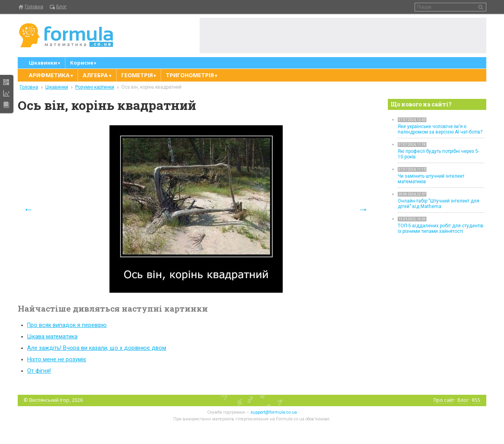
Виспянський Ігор (49, 400)
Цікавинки (57, 87)
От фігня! (39, 371)
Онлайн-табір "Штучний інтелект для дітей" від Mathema (438, 204)
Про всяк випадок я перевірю (67, 325)
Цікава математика (52, 337)
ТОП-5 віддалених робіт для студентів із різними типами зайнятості (441, 229)
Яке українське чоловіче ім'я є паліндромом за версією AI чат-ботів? (440, 129)
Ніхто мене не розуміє (57, 359)
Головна (34, 7)
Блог (61, 7)
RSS (476, 400)
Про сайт (444, 400)
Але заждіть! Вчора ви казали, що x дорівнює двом (97, 348)
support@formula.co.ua (274, 412)
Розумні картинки (95, 87)
